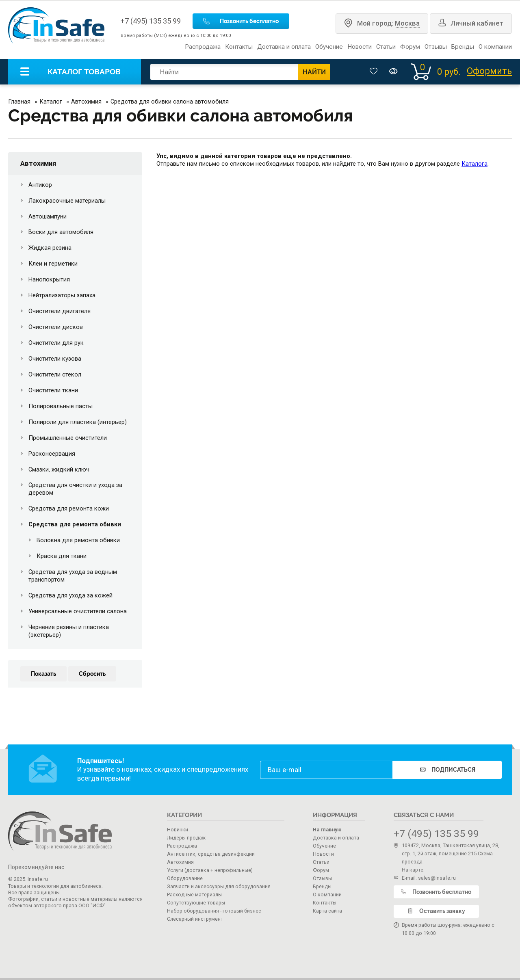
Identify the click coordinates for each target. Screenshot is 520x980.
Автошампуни (48, 216)
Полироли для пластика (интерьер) (78, 422)
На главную (327, 830)
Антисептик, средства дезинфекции (211, 854)
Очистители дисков (56, 327)
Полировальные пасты (61, 406)
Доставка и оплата (284, 47)
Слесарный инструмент (195, 919)
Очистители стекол (55, 374)
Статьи (386, 47)
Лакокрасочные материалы (67, 201)
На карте (413, 870)
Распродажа (203, 47)
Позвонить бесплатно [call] (241, 21)
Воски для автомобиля (61, 232)
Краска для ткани (62, 556)
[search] (224, 72)
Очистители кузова (55, 359)
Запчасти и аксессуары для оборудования (219, 886)
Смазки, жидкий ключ (59, 469)
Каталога (474, 164)
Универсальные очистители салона (78, 611)
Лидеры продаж (186, 838)
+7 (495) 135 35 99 (151, 21)
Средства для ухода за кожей (70, 595)
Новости (360, 47)
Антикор (40, 185)
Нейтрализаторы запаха (62, 295)
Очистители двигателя (60, 311)
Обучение (329, 47)
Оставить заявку (436, 911)
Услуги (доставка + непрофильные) (210, 870)
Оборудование (185, 878)
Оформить (489, 71)
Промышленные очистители (68, 438)
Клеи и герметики (53, 264)
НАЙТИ (314, 72)
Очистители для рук (56, 343)
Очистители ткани (53, 390)
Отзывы (436, 47)
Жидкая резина (50, 248)
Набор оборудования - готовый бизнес (214, 911)
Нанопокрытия (49, 279)
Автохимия (38, 163)
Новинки (178, 830)
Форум (410, 47)
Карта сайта (327, 911)
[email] (326, 770)
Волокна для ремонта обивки (78, 540)
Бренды (463, 47)
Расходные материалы (194, 895)
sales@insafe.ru (437, 878)
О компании (495, 47)
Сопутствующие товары (196, 903)
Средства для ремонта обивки (75, 524)
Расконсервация (52, 454)
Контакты (239, 47)
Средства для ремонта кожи (69, 508)
